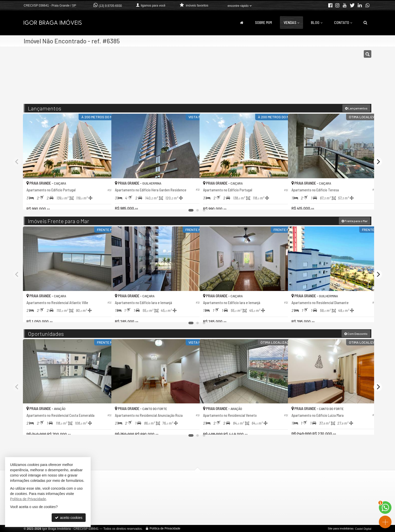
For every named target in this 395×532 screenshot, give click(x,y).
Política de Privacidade (165, 528)
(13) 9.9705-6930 (110, 6)
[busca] (365, 22)
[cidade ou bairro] (254, 78)
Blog (317, 22)
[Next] (378, 161)
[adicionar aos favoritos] (102, 201)
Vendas (291, 22)
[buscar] (300, 78)
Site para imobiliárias (341, 528)
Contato (343, 22)
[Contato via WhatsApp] (385, 508)
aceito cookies (69, 518)
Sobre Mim (264, 22)
